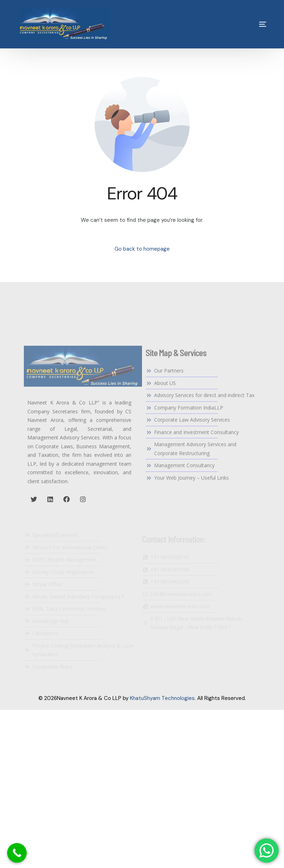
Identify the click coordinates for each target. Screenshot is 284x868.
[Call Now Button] (17, 853)
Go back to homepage (142, 249)
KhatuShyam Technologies (162, 698)
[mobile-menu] (250, 24)
